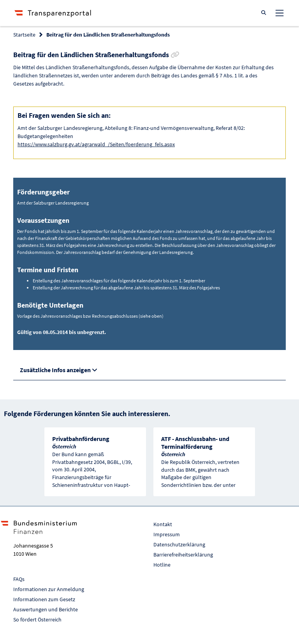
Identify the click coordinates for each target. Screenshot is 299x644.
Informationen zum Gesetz (44, 599)
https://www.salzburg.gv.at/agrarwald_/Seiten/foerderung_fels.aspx (96, 144)
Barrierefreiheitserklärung (183, 555)
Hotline (162, 565)
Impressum (167, 534)
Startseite (24, 35)
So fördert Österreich (37, 619)
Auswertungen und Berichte (46, 609)
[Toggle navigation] (280, 13)
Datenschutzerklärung (179, 544)
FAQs (19, 579)
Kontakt (163, 524)
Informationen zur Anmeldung (49, 589)
